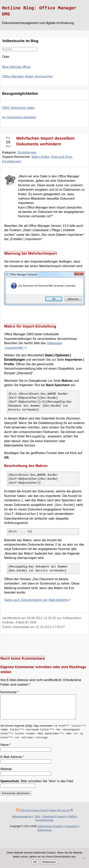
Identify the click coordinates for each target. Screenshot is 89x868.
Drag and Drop (62, 157)
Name (6, 750)
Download (49, 821)
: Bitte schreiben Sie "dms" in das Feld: (37, 786)
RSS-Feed (26, 815)
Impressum (71, 831)
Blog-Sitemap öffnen (17, 67)
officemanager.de (22, 821)
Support (61, 821)
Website (6, 774)
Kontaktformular (45, 825)
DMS (37, 821)
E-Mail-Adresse (12, 762)
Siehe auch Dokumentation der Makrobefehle (36, 600)
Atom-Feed (40, 815)
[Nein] (84, 858)
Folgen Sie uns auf (61, 815)
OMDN (72, 821)
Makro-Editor (41, 157)
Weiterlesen (49, 862)
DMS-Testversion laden (19, 108)
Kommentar (10, 692)
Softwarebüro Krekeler (50, 831)
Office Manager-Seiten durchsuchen (28, 76)
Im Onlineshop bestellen (19, 117)
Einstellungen (27, 152)
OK (35, 862)
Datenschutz (44, 835)
